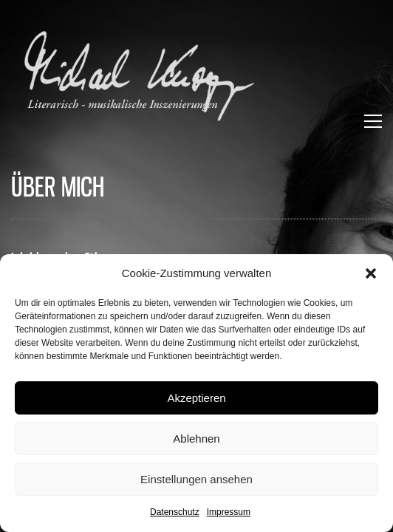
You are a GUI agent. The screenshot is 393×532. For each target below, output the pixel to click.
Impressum (229, 512)
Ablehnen (196, 439)
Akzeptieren (196, 398)
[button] (371, 273)
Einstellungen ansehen (196, 479)
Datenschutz (175, 512)
